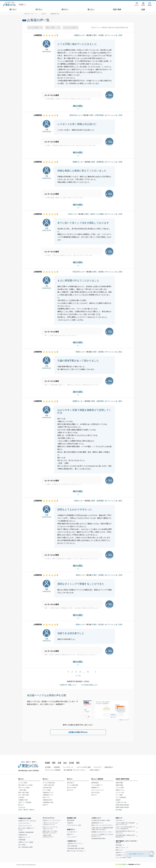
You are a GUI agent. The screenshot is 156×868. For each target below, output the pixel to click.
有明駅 (101, 575)
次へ (96, 672)
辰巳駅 (101, 624)
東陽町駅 (100, 162)
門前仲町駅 (99, 115)
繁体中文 (26, 810)
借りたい (65, 10)
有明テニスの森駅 (97, 214)
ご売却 (120, 35)
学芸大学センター (79, 272)
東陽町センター (80, 35)
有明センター (79, 501)
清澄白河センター (76, 115)
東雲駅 (101, 272)
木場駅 (101, 35)
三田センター (73, 214)
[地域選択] (22, 5)
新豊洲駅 (100, 501)
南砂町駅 (100, 401)
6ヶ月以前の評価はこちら (90, 685)
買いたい (13, 10)
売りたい (39, 10)
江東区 (94, 35)
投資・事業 (117, 10)
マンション (111, 35)
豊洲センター (81, 352)
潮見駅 (101, 352)
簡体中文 (32, 810)
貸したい (91, 10)
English (20, 810)
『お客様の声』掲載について (68, 685)
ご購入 (120, 352)
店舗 (143, 10)
